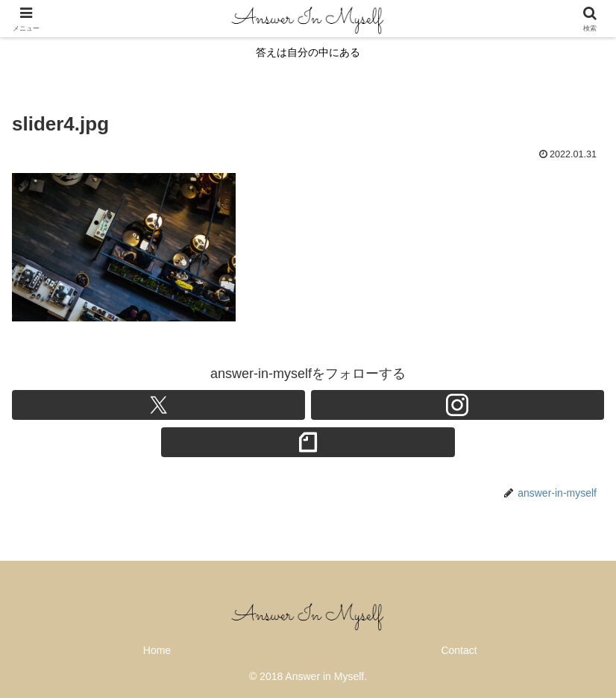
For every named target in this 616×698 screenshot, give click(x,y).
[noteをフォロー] (308, 442)
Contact (459, 650)
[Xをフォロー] (158, 405)
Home (157, 650)
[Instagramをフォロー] (458, 405)
